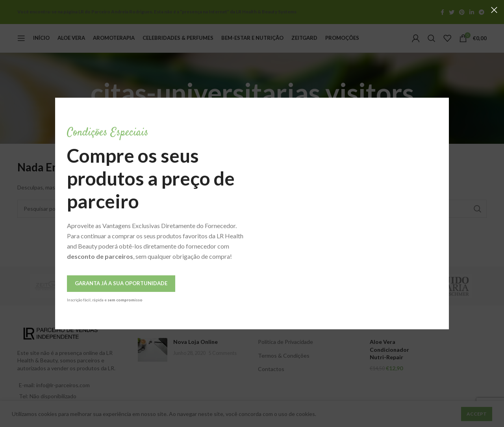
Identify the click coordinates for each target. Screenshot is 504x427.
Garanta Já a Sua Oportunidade (121, 283)
